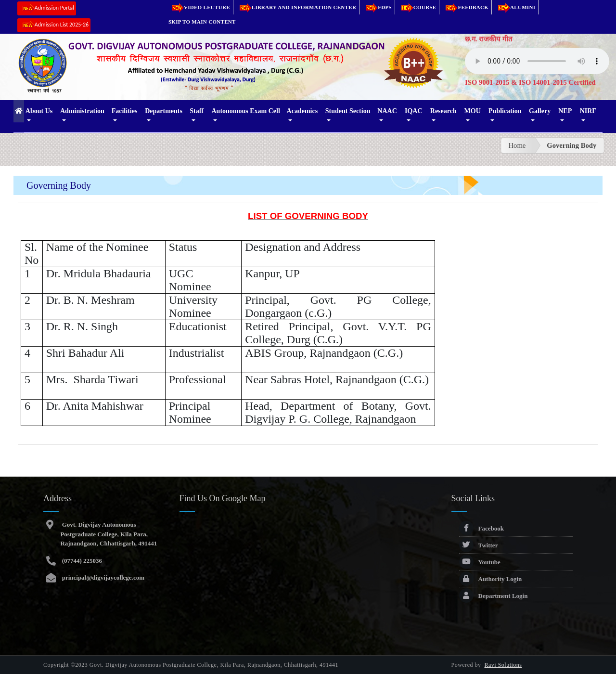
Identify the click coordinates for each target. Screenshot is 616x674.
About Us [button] (39, 111)
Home (517, 145)
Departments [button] (164, 111)
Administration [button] (82, 111)
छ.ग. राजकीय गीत (488, 39)
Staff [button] (197, 111)
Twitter (479, 545)
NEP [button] (565, 111)
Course (417, 7)
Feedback (465, 7)
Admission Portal (47, 8)
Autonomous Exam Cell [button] (245, 111)
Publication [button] (505, 111)
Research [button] (443, 111)
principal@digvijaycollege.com (102, 577)
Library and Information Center (296, 7)
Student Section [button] (348, 111)
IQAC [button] (414, 111)
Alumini (515, 7)
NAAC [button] (387, 111)
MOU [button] (473, 111)
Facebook (481, 528)
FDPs (377, 7)
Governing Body (571, 145)
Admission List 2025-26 (54, 25)
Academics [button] (302, 111)
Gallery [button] (540, 111)
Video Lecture (199, 7)
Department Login (494, 596)
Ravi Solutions (503, 665)
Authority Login (491, 579)
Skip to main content (202, 22)
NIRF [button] (588, 111)
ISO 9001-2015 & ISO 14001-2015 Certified (530, 82)
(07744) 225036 (81, 561)
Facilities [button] (125, 111)
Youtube (480, 562)
